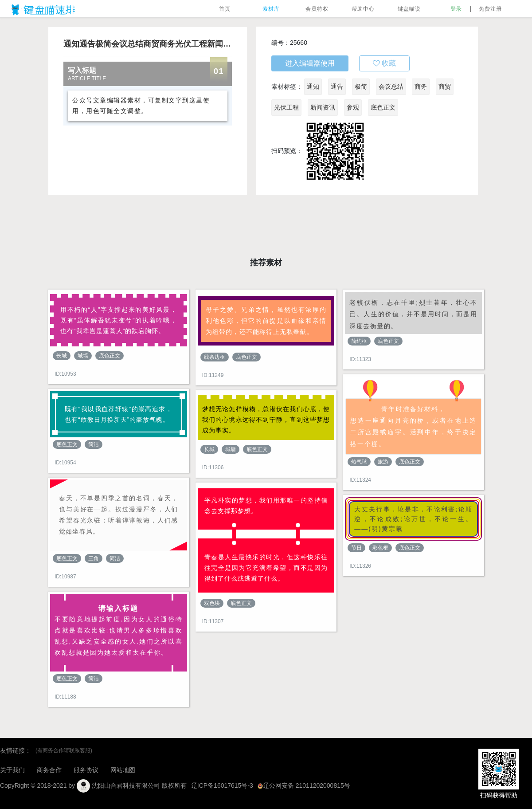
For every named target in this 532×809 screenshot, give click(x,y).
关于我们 (12, 770)
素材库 (271, 9)
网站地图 (123, 770)
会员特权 (317, 9)
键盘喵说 (409, 9)
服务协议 (86, 770)
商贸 (445, 86)
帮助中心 (363, 9)
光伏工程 (286, 107)
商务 (421, 86)
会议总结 (391, 86)
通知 (313, 86)
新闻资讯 (323, 107)
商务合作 (49, 770)
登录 (456, 9)
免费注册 (490, 9)
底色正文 (383, 107)
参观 (353, 107)
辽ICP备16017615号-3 (222, 785)
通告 (337, 86)
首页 (225, 9)
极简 (361, 86)
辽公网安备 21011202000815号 (304, 785)
